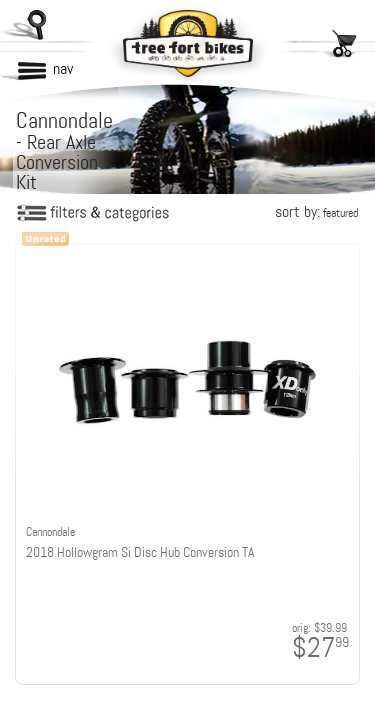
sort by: (316, 211)
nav (63, 68)
